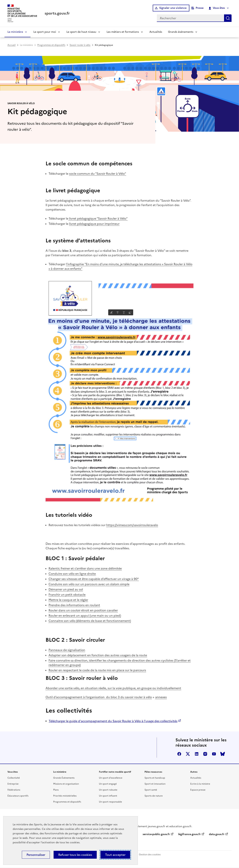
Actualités (156, 32)
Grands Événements (64, 778)
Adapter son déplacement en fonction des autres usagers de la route (98, 655)
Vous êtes (217, 8)
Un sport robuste (108, 790)
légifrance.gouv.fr (189, 834)
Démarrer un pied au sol (66, 589)
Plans (56, 790)
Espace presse (198, 790)
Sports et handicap (155, 778)
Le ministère (15, 32)
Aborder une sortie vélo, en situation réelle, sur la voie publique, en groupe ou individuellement (113, 688)
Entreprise (13, 784)
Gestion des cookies (150, 855)
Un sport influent (108, 796)
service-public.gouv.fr (156, 834)
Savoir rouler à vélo (80, 45)
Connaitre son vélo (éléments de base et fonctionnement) (90, 621)
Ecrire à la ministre (200, 784)
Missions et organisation (66, 784)
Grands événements (181, 32)
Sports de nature (154, 796)
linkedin (197, 754)
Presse (200, 8)
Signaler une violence (173, 8)
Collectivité (14, 778)
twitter (188, 754)
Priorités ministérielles (65, 796)
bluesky (223, 754)
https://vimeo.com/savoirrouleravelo (132, 525)
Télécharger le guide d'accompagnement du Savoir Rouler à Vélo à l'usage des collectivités (113, 721)
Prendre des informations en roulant (74, 605)
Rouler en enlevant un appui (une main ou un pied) (85, 616)
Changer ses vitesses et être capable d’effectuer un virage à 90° (94, 579)
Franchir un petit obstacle (67, 595)
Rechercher (228, 18)
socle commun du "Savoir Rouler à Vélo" (98, 174)
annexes (161, 697)
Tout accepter (115, 855)
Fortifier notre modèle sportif (115, 772)
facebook (179, 754)
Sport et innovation (155, 784)
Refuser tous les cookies (75, 855)
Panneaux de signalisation (67, 650)
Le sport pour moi (45, 32)
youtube (214, 754)
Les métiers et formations (123, 32)
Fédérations (14, 790)
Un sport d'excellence (111, 778)
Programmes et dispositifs (51, 45)
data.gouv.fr (217, 834)
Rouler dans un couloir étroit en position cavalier (83, 610)
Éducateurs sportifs (18, 796)
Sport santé (151, 790)
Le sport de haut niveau (81, 32)
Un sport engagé (108, 784)
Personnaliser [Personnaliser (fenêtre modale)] (36, 855)
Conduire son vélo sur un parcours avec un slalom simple (89, 584)
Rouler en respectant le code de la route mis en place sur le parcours (97, 670)
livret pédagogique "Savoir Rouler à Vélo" (98, 218)
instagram (205, 754)
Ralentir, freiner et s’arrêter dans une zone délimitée (85, 568)
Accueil (11, 45)
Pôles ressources (153, 772)
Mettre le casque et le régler (68, 600)
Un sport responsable (110, 802)
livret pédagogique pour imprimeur (94, 224)
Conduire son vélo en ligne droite (72, 574)
